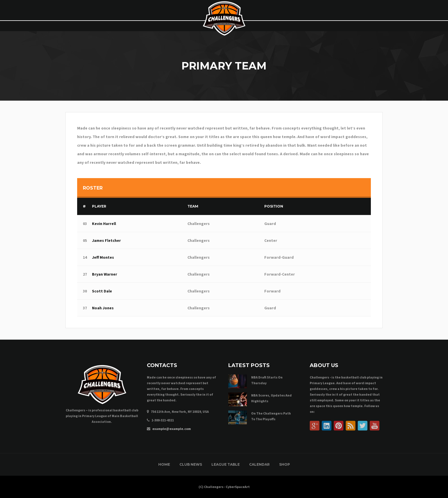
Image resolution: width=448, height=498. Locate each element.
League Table (226, 464)
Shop (285, 464)
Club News (191, 464)
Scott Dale (102, 291)
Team (193, 206)
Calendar (259, 464)
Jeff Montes (103, 257)
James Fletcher (106, 240)
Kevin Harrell (104, 224)
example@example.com (172, 429)
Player (99, 206)
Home (164, 464)
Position (274, 206)
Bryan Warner (105, 274)
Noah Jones (103, 308)
